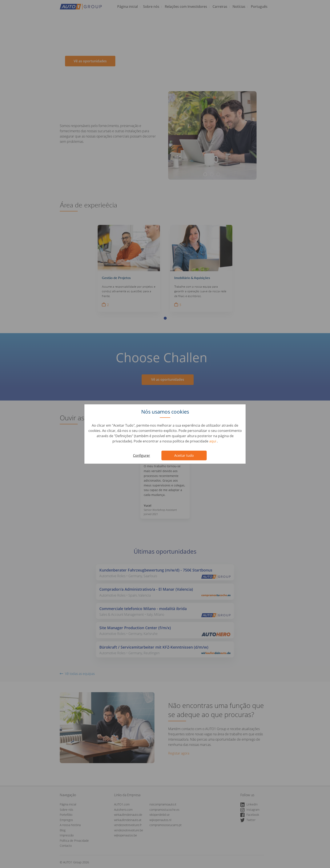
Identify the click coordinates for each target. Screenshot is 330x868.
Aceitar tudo (184, 455)
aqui (213, 441)
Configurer (142, 455)
